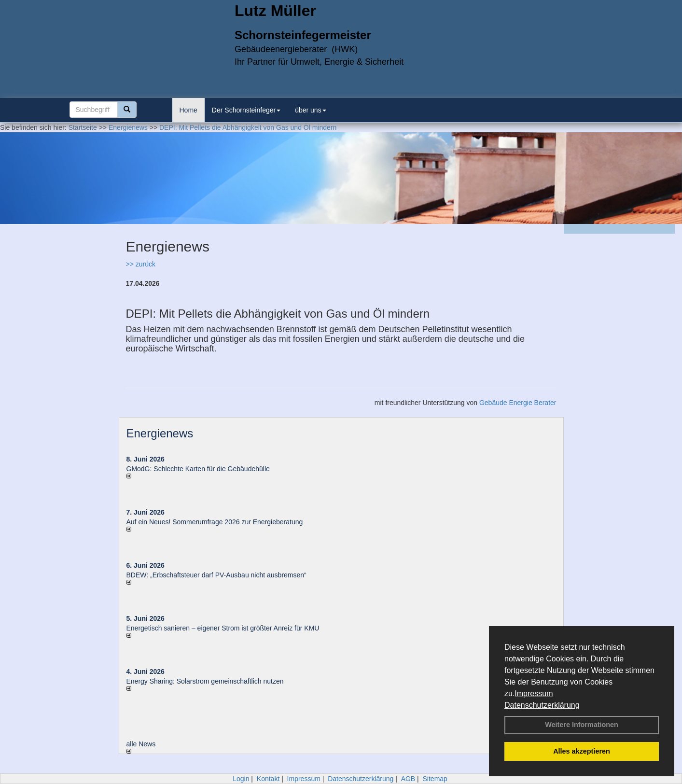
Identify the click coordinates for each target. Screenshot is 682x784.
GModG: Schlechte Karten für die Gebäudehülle (198, 469)
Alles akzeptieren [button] (582, 751)
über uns (310, 110)
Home (188, 110)
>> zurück (141, 264)
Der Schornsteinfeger (246, 110)
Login (241, 779)
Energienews (160, 433)
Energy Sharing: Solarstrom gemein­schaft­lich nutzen (205, 681)
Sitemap (435, 779)
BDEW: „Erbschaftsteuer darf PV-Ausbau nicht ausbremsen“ (216, 575)
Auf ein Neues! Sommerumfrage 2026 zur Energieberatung (215, 522)
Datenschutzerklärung (542, 705)
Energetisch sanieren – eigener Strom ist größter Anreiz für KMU (223, 628)
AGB (408, 779)
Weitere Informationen (582, 725)
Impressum (534, 693)
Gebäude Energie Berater (518, 403)
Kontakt (268, 779)
